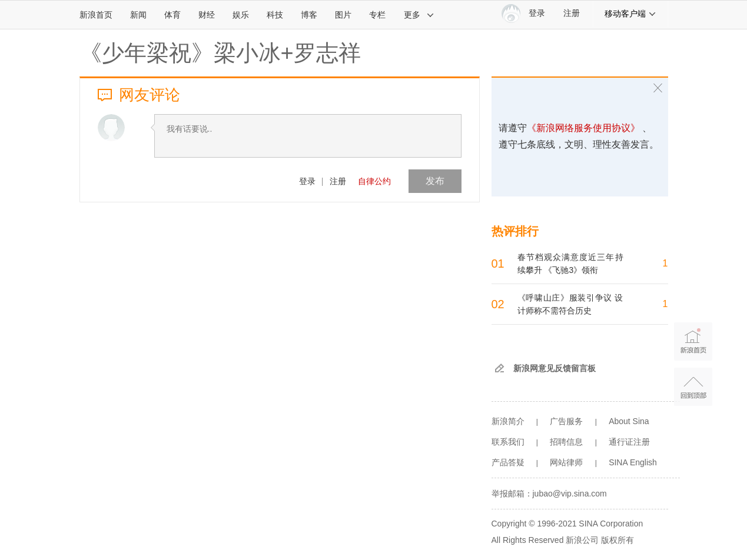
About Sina (629, 421)
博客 (309, 15)
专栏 (377, 15)
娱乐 (241, 15)
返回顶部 (693, 387)
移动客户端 (630, 14)
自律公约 (374, 181)
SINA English (633, 462)
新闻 (138, 15)
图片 (343, 15)
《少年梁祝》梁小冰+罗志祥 (220, 53)
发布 (435, 181)
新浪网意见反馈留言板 (555, 368)
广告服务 (566, 421)
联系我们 (508, 442)
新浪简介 (508, 421)
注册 (572, 13)
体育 (172, 15)
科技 (275, 15)
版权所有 (617, 540)
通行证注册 (629, 442)
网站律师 (566, 462)
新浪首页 (96, 15)
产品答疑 (508, 462)
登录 (307, 181)
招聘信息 (566, 442)
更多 (419, 15)
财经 (207, 15)
